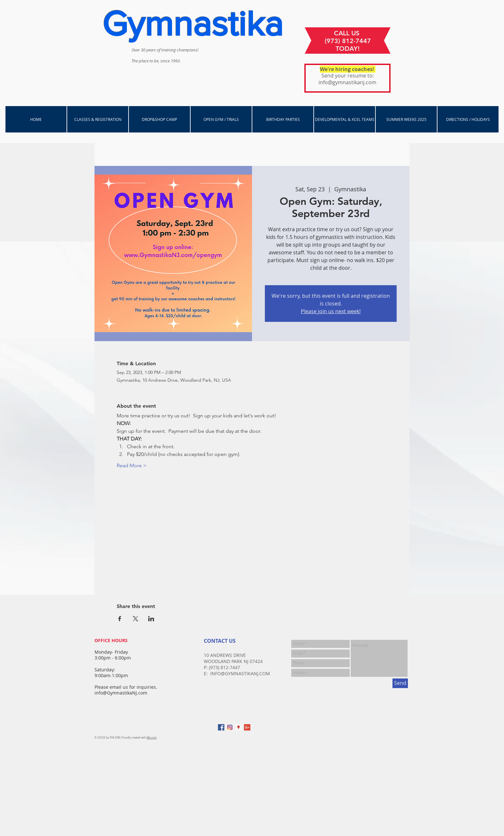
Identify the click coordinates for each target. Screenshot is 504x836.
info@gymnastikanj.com (347, 82)
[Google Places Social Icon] (239, 727)
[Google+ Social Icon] (247, 727)
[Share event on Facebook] (120, 619)
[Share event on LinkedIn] (151, 619)
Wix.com (152, 738)
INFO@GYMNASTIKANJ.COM (240, 673)
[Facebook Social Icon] (221, 727)
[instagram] (230, 727)
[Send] (400, 683)
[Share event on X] (135, 619)
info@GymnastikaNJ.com (121, 693)
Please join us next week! (331, 311)
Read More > (132, 465)
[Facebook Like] (366, 731)
